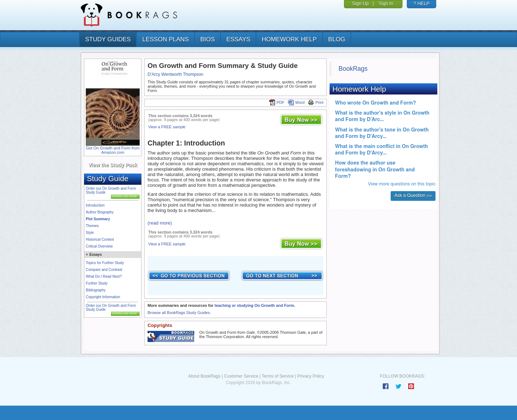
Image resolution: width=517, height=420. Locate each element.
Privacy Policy (311, 376)
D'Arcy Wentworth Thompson (175, 74)
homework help (289, 39)
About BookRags (204, 376)
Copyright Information (103, 297)
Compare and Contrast (104, 270)
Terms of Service (278, 376)
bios (208, 39)
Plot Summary (98, 219)
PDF (277, 102)
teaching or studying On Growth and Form (254, 305)
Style (90, 233)
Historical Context (100, 239)
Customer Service (241, 376)
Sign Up (360, 3)
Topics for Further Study (105, 263)
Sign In (386, 3)
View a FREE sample (167, 127)
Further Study (97, 283)
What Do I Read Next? (104, 276)
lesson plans (165, 39)
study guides (108, 39)
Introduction (95, 205)
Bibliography (96, 290)
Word (296, 102)
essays (238, 39)
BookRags (353, 69)
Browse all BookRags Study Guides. (179, 313)
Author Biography (100, 212)
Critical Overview (99, 246)
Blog (337, 39)
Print (316, 102)
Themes (92, 226)
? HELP (422, 3)
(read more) (160, 223)
